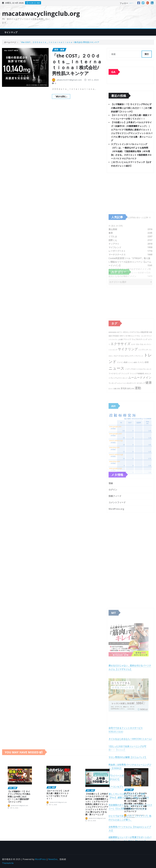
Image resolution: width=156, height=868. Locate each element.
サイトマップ (11, 32)
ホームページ (10, 42)
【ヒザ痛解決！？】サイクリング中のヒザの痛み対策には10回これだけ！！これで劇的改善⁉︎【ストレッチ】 (131, 108)
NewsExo (53, 859)
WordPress (40, 859)
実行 (147, 54)
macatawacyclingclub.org (41, 13)
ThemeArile (8, 863)
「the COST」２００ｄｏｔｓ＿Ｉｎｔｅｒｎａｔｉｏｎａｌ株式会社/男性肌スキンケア (59, 42)
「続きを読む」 (61, 97)
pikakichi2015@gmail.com (69, 80)
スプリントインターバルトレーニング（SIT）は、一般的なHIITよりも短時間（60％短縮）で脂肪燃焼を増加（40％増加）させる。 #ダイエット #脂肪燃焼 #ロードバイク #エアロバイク (131, 152)
